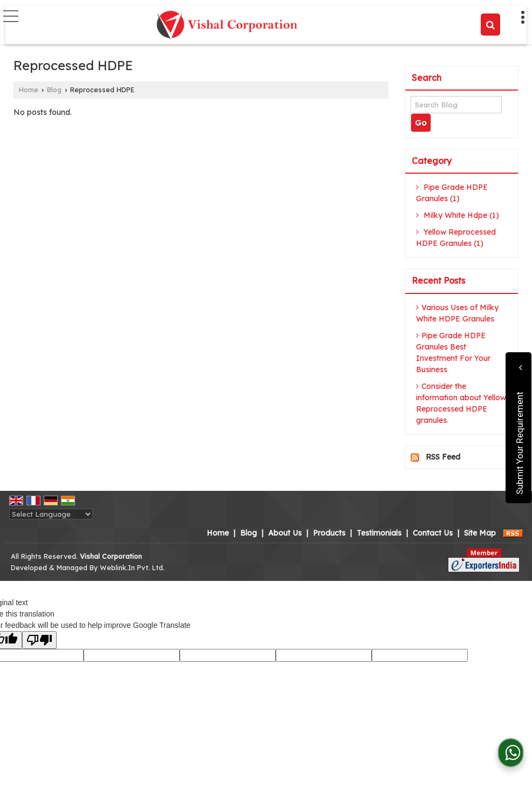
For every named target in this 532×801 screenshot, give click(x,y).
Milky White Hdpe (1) (458, 215)
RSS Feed (443, 457)
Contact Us (433, 533)
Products (329, 533)
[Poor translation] (39, 640)
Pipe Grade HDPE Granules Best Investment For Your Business (453, 352)
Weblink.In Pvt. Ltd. (132, 567)
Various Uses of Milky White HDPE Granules (457, 313)
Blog (54, 90)
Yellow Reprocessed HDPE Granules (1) (456, 238)
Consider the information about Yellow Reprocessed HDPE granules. (461, 403)
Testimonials (379, 533)
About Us (285, 533)
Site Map (480, 533)
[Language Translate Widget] (51, 514)
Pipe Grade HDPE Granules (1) (452, 193)
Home (29, 90)
